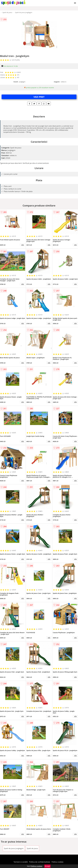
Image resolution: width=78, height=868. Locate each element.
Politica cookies (57, 862)
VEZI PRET (39, 97)
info (23, 245)
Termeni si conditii (21, 862)
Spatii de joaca (7, 12)
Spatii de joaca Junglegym (24, 12)
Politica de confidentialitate (40, 862)
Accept (47, 866)
